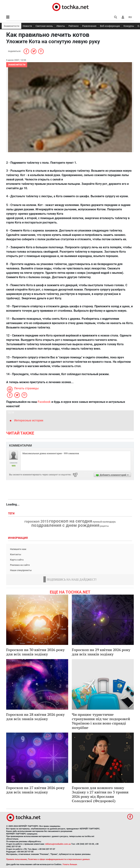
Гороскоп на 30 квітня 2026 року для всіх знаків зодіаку (35, 652)
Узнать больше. (70, 864)
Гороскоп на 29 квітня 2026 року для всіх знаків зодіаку (101, 652)
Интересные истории (29, 420)
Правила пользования (16, 859)
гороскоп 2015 (36, 521)
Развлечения (89, 26)
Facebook (44, 402)
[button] (123, 17)
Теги (12, 514)
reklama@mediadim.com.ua (58, 844)
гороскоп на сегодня (71, 521)
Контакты (16, 554)
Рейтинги (74, 26)
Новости (27, 26)
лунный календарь (104, 522)
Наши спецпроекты (21, 570)
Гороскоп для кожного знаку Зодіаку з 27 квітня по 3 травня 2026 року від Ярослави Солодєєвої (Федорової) (100, 794)
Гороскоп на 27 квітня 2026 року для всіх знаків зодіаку (35, 790)
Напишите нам (18, 549)
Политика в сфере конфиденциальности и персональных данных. (59, 859)
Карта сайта (17, 560)
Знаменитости (11, 26)
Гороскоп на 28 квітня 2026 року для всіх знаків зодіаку (35, 717)
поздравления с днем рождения (65, 525)
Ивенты (61, 26)
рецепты (104, 526)
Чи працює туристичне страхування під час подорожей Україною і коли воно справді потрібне (101, 721)
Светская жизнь (44, 26)
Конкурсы (129, 26)
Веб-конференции (110, 26)
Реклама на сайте (20, 565)
